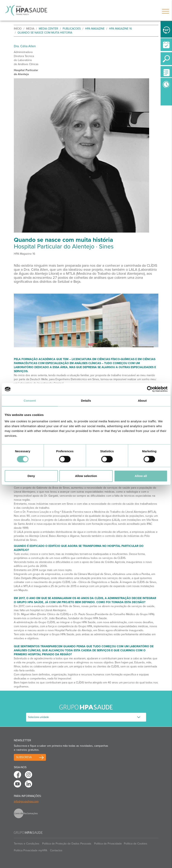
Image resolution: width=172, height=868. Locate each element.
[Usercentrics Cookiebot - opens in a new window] (150, 389)
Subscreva (24, 757)
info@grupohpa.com (26, 801)
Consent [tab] (30, 401)
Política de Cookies (136, 844)
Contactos (56, 850)
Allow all (141, 476)
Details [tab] (86, 401)
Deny (31, 476)
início (18, 29)
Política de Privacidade (108, 844)
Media (30, 29)
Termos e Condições (27, 844)
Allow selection (86, 476)
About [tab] (142, 401)
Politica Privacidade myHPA (31, 850)
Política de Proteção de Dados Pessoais (67, 844)
